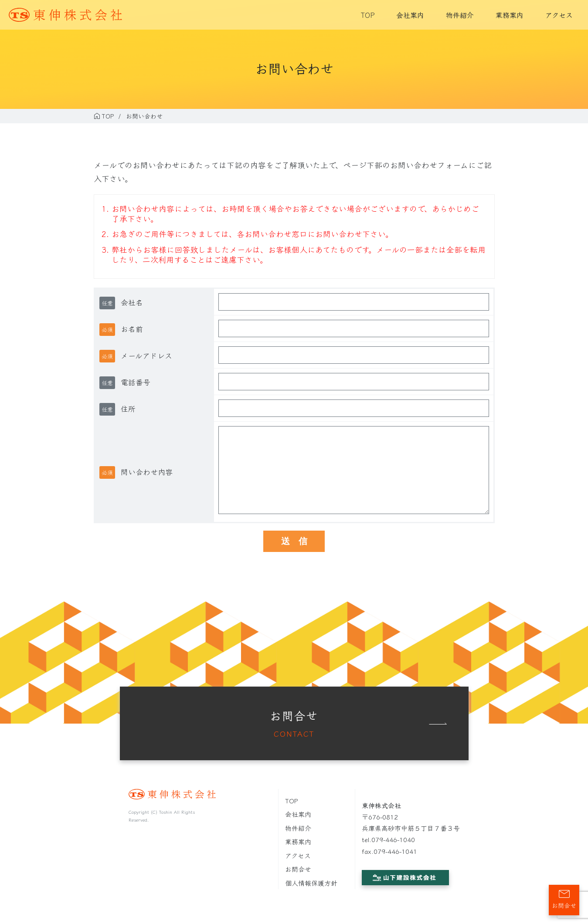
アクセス (559, 15)
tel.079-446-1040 (388, 839)
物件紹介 (460, 15)
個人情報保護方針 (311, 883)
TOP (368, 15)
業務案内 (510, 15)
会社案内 (410, 15)
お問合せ (298, 869)
